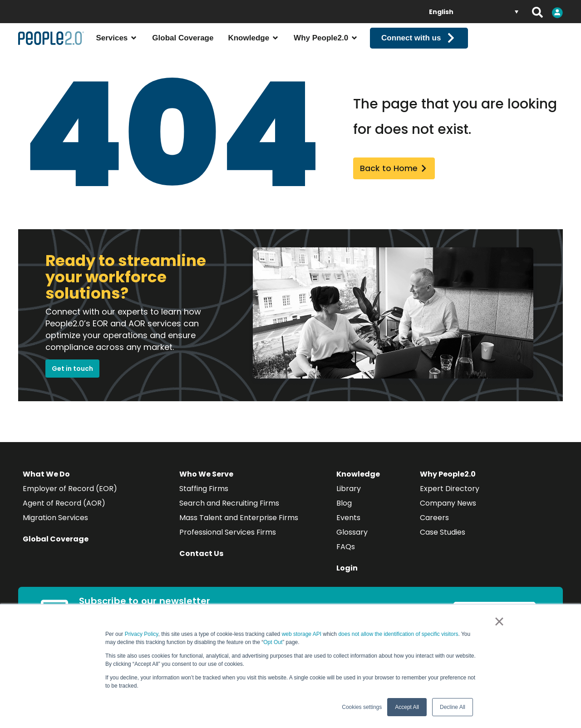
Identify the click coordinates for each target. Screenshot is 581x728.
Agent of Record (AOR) (64, 514)
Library (349, 499)
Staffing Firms (204, 499)
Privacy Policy (142, 634)
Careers (434, 529)
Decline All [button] (453, 707)
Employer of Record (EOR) (70, 499)
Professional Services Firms (228, 543)
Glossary (352, 543)
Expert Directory (450, 499)
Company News (448, 514)
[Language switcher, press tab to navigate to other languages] (474, 12)
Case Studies (443, 543)
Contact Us (201, 564)
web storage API (303, 634)
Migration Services (55, 529)
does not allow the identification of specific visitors (398, 634)
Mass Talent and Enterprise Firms (239, 529)
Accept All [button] (407, 707)
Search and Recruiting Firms (229, 514)
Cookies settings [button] (362, 707)
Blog (344, 514)
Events (348, 529)
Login (347, 579)
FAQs (346, 558)
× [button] (499, 621)
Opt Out (273, 642)
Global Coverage (56, 550)
